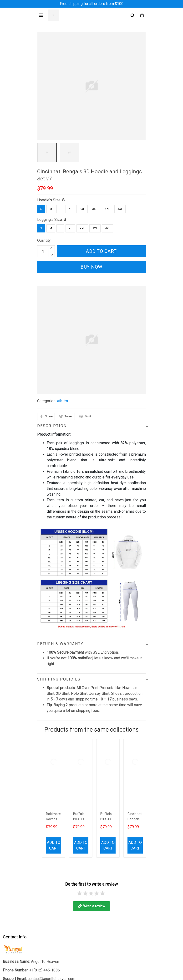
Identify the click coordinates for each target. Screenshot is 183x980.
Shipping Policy (16, 887)
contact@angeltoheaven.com (51, 821)
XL (70, 209)
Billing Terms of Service (23, 903)
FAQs (7, 944)
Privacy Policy (15, 871)
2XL (82, 209)
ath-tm (63, 401)
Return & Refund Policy (22, 895)
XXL (82, 228)
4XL (107, 209)
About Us (10, 927)
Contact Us (12, 935)
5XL (120, 209)
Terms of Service (17, 879)
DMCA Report (80, 973)
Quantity (44, 240)
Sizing (8, 952)
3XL (95, 209)
